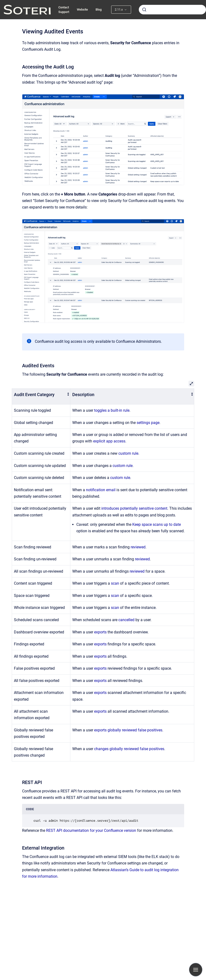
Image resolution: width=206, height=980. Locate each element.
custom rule (128, 453)
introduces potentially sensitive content (134, 508)
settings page (148, 423)
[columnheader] (41, 396)
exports (100, 632)
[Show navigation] (196, 970)
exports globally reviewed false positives (128, 730)
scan (115, 583)
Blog (99, 9)
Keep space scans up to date (157, 524)
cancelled (126, 620)
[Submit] (144, 10)
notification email (101, 490)
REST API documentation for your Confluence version (91, 830)
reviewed (138, 547)
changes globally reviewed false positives (129, 749)
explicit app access (109, 441)
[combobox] (172, 10)
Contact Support (64, 10)
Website (82, 9)
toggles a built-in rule (112, 410)
